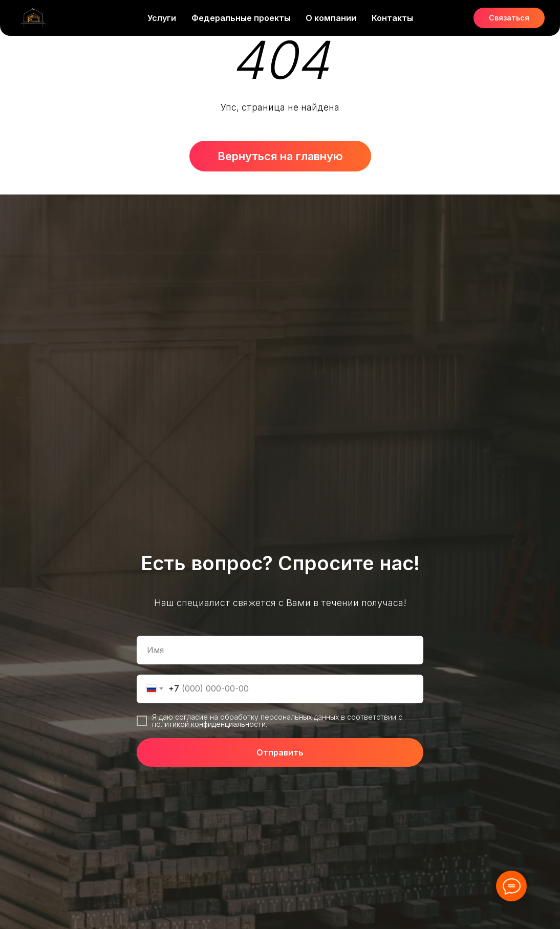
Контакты (392, 18)
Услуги (162, 18)
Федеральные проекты (241, 18)
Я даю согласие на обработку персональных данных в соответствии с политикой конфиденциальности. (277, 720)
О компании (331, 18)
